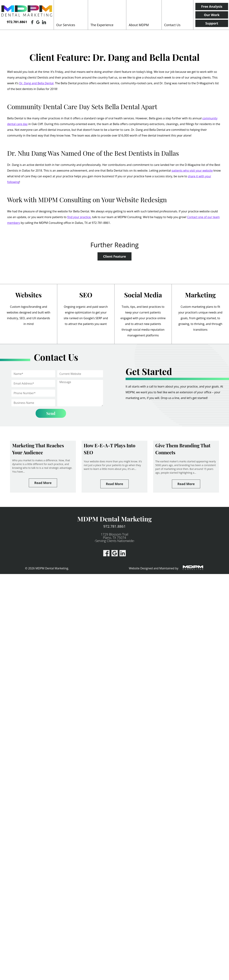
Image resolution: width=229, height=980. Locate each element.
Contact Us (172, 25)
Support (212, 23)
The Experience (102, 25)
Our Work (212, 15)
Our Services (66, 25)
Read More (43, 483)
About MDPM (139, 25)
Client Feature (114, 256)
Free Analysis (212, 6)
